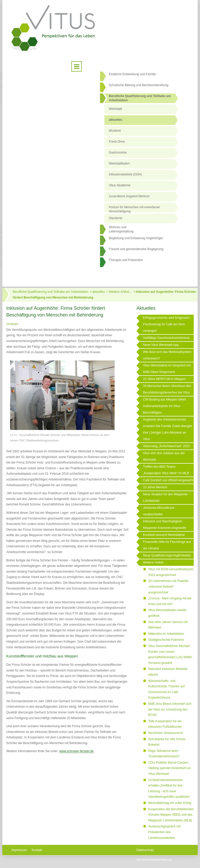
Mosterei (115, 131)
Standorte (116, 218)
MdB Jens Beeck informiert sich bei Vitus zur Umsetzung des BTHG (170, 709)
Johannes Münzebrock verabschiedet (159, 511)
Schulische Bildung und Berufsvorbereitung (139, 85)
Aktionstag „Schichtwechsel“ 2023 (166, 446)
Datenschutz (145, 850)
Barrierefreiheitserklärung (154, 860)
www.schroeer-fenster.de (77, 751)
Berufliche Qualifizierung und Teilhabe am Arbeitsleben (140, 98)
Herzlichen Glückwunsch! (166, 733)
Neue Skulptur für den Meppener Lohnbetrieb (165, 498)
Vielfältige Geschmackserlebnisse (166, 338)
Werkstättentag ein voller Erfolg (170, 803)
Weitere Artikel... (120, 292)
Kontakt (37, 850)
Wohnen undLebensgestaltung (121, 229)
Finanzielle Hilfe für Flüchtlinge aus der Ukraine (167, 545)
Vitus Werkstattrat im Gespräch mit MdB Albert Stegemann (167, 369)
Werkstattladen (119, 163)
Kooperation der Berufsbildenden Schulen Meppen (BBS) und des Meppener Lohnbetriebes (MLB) (171, 815)
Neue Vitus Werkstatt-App (161, 345)
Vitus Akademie (120, 185)
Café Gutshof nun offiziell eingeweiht (168, 480)
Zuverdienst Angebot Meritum (129, 196)
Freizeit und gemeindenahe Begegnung (136, 249)
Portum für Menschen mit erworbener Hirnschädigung (135, 209)
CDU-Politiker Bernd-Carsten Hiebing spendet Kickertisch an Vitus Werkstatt (170, 768)
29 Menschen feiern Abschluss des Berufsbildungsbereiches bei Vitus (167, 389)
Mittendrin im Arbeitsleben (166, 634)
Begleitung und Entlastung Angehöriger (136, 238)
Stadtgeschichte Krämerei (166, 640)
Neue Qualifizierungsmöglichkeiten (167, 555)
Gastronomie (118, 153)
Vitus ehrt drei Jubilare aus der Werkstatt (164, 456)
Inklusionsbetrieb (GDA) (125, 174)
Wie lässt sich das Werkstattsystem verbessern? (167, 355)
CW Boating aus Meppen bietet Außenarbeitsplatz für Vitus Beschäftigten (164, 406)
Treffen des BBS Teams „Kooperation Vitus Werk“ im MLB (166, 470)
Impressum (19, 850)
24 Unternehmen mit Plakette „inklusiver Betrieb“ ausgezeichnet (168, 587)
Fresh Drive (117, 142)
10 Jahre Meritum (155, 487)
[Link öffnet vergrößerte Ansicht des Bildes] (62, 395)
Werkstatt (115, 109)
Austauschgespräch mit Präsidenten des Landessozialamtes (164, 832)
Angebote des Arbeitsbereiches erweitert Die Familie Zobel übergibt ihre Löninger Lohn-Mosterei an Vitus (167, 429)
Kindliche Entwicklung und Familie (132, 74)
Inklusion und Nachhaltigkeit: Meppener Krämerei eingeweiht (165, 525)
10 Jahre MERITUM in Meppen (164, 379)
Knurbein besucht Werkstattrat (164, 535)
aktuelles (115, 120)
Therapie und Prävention (126, 260)
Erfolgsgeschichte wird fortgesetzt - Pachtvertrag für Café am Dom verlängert (167, 324)
